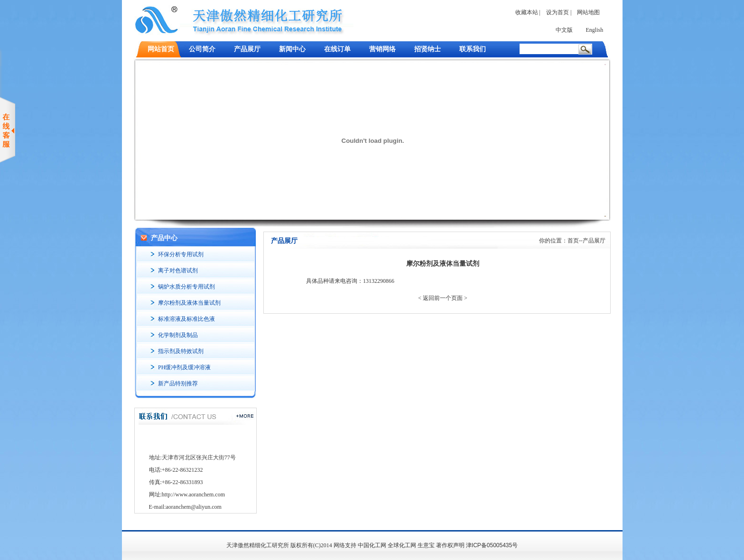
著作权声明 (450, 545)
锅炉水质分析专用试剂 (186, 287)
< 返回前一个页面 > (443, 298)
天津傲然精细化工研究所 (258, 545)
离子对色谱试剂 (178, 271)
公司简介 (202, 49)
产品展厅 (247, 49)
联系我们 (473, 49)
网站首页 (161, 49)
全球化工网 (402, 545)
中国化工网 (372, 545)
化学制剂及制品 (178, 335)
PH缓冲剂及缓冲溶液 (184, 367)
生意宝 (426, 545)
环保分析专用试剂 (181, 254)
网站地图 (588, 12)
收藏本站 (527, 12)
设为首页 (558, 12)
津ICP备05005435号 (492, 545)
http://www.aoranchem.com (193, 495)
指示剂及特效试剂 (181, 351)
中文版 (564, 30)
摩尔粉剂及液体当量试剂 (189, 303)
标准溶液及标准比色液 (186, 319)
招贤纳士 (428, 49)
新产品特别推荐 (178, 383)
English (595, 30)
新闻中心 (292, 49)
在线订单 (337, 49)
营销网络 (382, 49)
